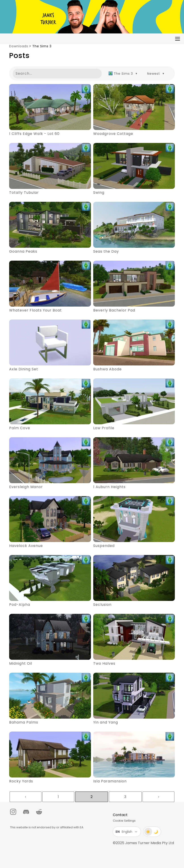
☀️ (148, 832)
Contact (120, 815)
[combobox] (123, 73)
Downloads (19, 46)
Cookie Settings (124, 821)
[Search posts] (57, 74)
